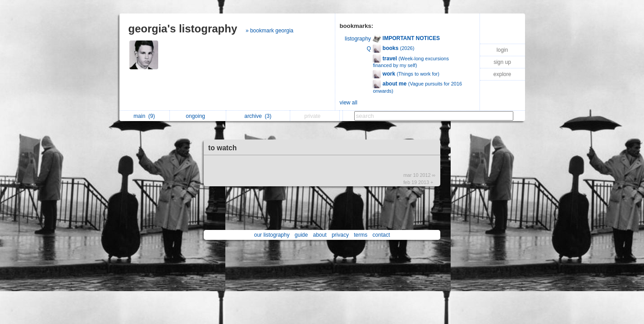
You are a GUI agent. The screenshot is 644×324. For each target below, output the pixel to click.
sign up (502, 62)
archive (258, 116)
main (144, 116)
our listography (272, 235)
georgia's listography (183, 29)
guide (301, 235)
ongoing (198, 116)
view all (349, 103)
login (502, 50)
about (320, 235)
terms (361, 235)
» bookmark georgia (269, 31)
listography (358, 39)
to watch (222, 148)
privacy (340, 235)
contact (381, 235)
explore (502, 74)
